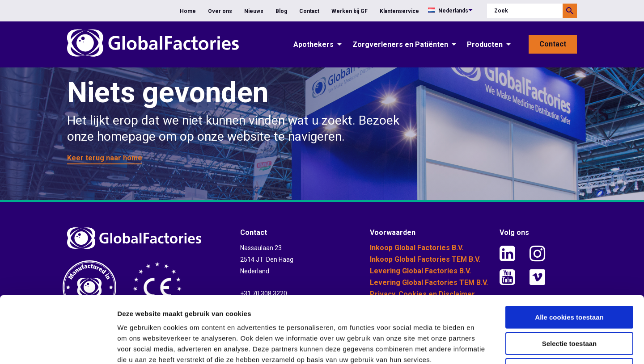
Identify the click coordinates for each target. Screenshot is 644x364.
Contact (309, 11)
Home (188, 11)
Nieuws (254, 11)
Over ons (220, 11)
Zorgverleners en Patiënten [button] (400, 44)
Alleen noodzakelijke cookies (569, 307)
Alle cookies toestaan (569, 255)
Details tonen (483, 346)
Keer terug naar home (105, 158)
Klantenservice (399, 11)
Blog (281, 11)
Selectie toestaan (570, 281)
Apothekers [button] (314, 44)
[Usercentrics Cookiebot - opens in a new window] (58, 347)
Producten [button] (485, 44)
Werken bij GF (350, 11)
